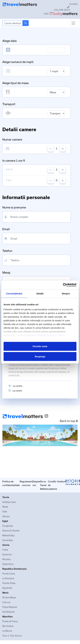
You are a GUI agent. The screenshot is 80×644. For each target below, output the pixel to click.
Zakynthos (8, 564)
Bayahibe (7, 588)
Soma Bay (8, 540)
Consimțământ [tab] (14, 294)
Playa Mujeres (10, 607)
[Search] (12, 23)
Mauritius (8, 617)
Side (5, 512)
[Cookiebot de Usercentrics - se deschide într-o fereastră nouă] (63, 285)
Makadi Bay (8, 535)
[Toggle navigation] (73, 23)
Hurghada (8, 526)
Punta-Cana (9, 574)
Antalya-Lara (9, 502)
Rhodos (6, 559)
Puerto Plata (9, 583)
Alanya (6, 516)
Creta (5, 550)
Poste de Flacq (10, 621)
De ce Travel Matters (44, 485)
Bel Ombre (8, 626)
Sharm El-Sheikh (11, 531)
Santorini (7, 554)
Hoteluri (61, 481)
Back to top (69, 421)
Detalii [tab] (40, 294)
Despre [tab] (66, 294)
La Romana (8, 578)
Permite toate (40, 346)
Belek (5, 507)
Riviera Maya (9, 597)
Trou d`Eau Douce (12, 636)
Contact (73, 4)
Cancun (6, 602)
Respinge (40, 356)
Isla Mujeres (9, 612)
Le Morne (7, 631)
